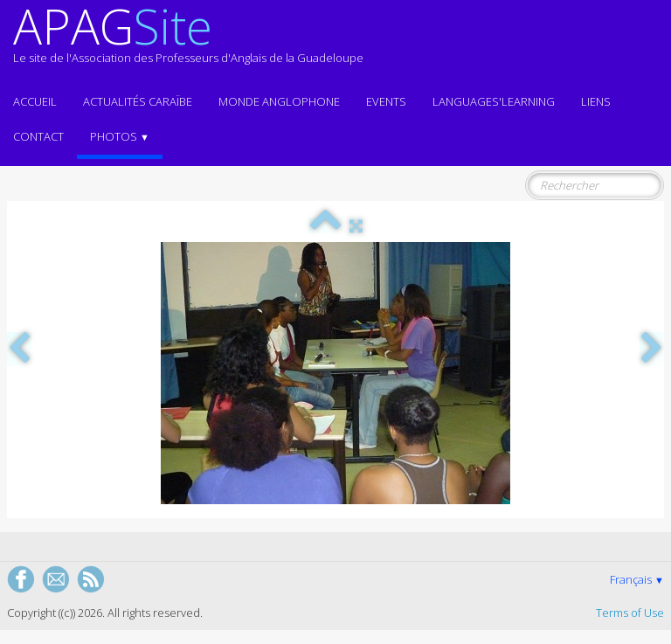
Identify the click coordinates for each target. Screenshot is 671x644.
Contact (38, 136)
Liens (596, 101)
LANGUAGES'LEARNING (494, 101)
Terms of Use (630, 613)
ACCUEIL (35, 101)
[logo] (188, 42)
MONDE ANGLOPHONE (279, 101)
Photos (120, 136)
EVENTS (386, 101)
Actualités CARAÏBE (138, 101)
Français (637, 579)
